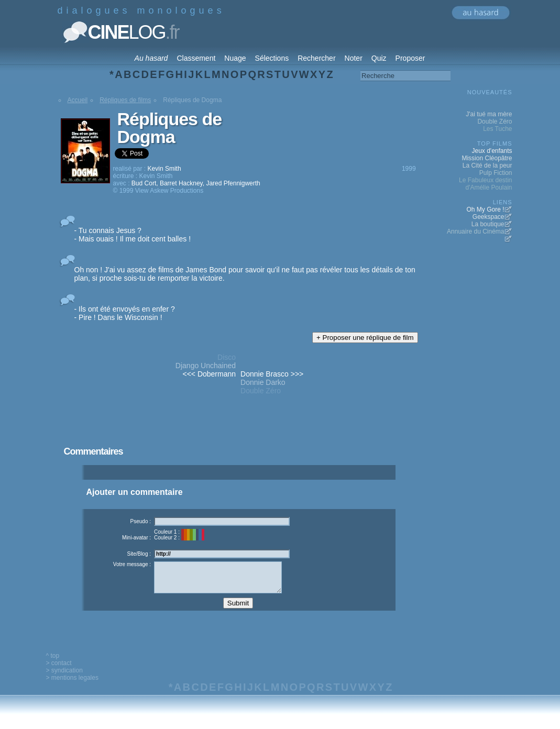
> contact (59, 671)
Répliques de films (125, 100)
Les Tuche (497, 129)
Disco (227, 357)
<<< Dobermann (209, 374)
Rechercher (316, 58)
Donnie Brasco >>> (272, 374)
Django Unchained (206, 366)
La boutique (488, 224)
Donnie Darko (263, 382)
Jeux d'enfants (492, 151)
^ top (53, 664)
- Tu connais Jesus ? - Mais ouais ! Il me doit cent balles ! (133, 235)
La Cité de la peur (487, 165)
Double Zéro (261, 391)
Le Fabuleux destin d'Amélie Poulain (485, 184)
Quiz (379, 58)
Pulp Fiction (496, 173)
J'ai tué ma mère (489, 114)
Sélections (272, 58)
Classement (196, 58)
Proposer (410, 58)
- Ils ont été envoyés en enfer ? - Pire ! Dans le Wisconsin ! (125, 313)
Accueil (78, 100)
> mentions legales (72, 686)
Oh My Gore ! (485, 209)
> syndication (64, 678)
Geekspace (488, 217)
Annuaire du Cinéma (475, 231)
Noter (354, 58)
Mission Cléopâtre (487, 158)
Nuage (235, 58)
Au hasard (151, 58)
